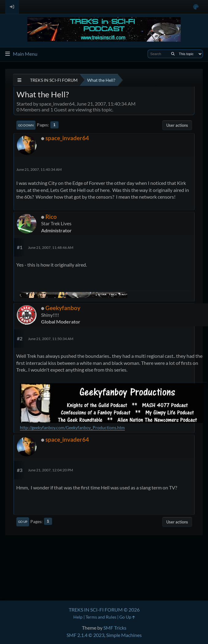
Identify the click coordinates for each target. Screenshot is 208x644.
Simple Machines (124, 635)
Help (78, 617)
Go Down (26, 125)
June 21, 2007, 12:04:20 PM (50, 470)
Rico (51, 217)
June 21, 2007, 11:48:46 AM (51, 247)
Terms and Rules (101, 617)
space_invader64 (67, 138)
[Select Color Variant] (196, 7)
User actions (177, 125)
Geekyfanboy (63, 308)
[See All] (19, 80)
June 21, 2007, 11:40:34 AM (39, 169)
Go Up (23, 522)
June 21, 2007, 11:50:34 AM (51, 339)
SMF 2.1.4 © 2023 (85, 635)
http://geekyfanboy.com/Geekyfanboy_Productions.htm (72, 427)
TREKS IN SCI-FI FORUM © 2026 (104, 610)
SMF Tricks (115, 628)
